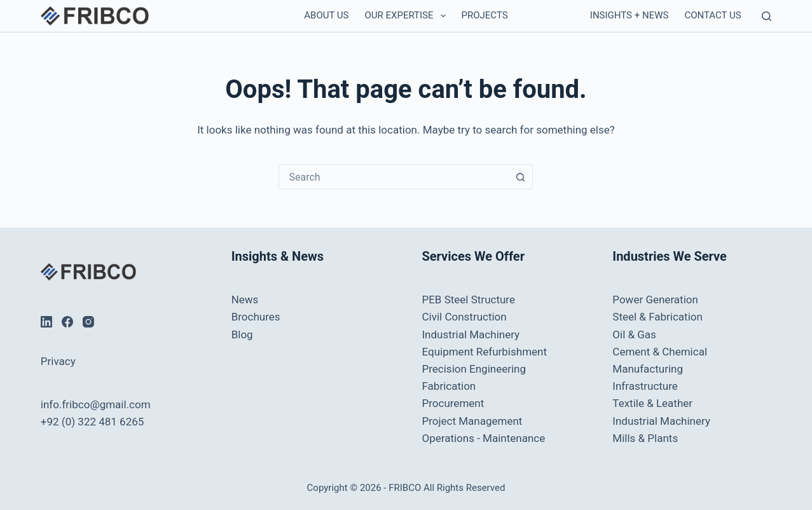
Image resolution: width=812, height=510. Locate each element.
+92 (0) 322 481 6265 (92, 422)
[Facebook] (67, 322)
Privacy (58, 361)
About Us (326, 15)
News (245, 300)
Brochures (256, 317)
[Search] (767, 16)
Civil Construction (464, 317)
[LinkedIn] (46, 322)
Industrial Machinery (471, 334)
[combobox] (394, 177)
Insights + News (630, 15)
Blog (242, 334)
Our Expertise (408, 16)
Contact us (712, 15)
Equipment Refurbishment (484, 352)
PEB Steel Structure (468, 300)
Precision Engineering (474, 369)
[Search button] (520, 177)
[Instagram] (88, 322)
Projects (485, 15)
